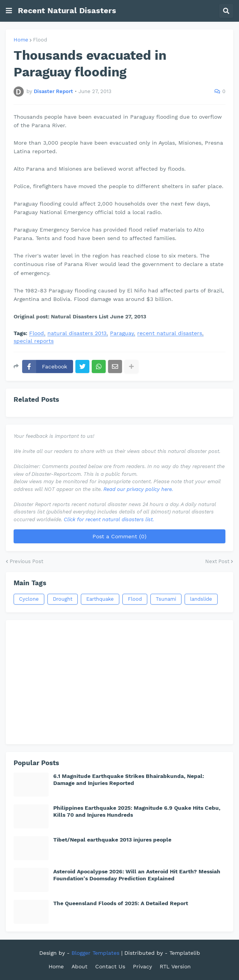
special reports (34, 341)
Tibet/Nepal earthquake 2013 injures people (112, 840)
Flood (40, 40)
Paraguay (122, 333)
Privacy (142, 966)
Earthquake (100, 599)
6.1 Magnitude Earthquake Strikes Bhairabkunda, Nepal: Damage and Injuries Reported (129, 780)
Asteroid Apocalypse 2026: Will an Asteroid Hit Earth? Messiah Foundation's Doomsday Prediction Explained (137, 875)
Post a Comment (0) (119, 536)
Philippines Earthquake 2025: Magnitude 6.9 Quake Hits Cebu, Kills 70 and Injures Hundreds (137, 811)
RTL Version (175, 966)
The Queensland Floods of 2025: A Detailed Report (121, 903)
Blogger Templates (95, 953)
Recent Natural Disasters (67, 10)
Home (21, 40)
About (79, 966)
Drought (63, 599)
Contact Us (110, 966)
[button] (9, 11)
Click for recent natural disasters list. (109, 519)
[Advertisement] (119, 682)
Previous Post (26, 561)
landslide (201, 599)
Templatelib (185, 953)
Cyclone (29, 599)
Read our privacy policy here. (138, 489)
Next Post (217, 561)
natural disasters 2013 (77, 333)
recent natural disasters (170, 333)
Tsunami (166, 599)
